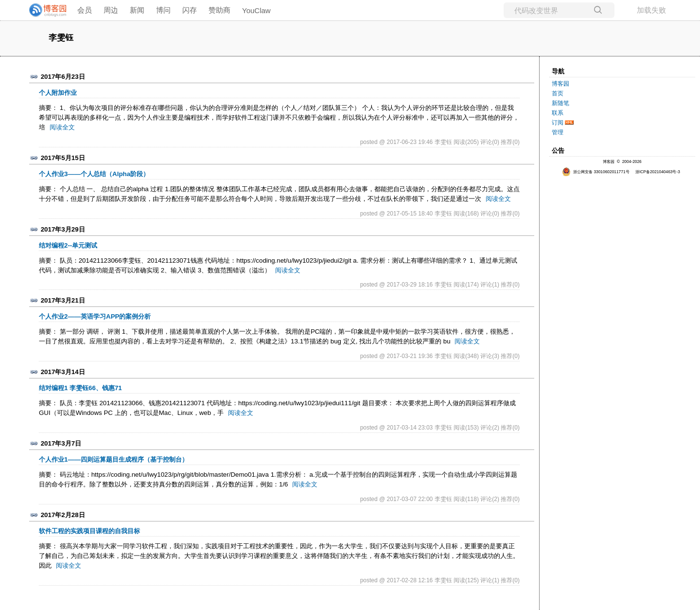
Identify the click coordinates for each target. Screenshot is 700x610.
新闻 (137, 10)
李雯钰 (61, 38)
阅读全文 (62, 127)
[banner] (44, 10)
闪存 (190, 10)
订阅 (558, 123)
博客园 (560, 84)
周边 (111, 10)
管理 (558, 132)
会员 (85, 10)
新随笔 (560, 103)
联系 (558, 113)
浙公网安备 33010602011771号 (596, 172)
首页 (558, 93)
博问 (163, 10)
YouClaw (256, 10)
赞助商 (219, 10)
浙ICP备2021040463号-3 (658, 172)
